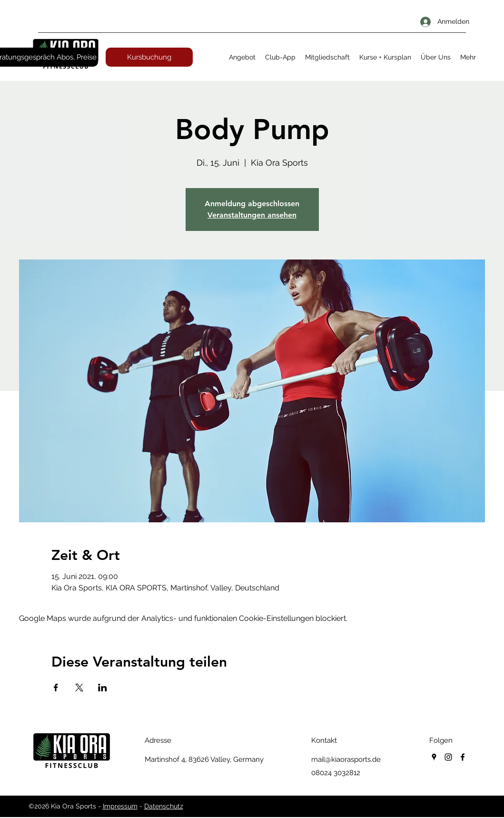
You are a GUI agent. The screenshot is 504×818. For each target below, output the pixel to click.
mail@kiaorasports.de (346, 759)
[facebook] (463, 757)
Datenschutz (164, 806)
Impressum (120, 806)
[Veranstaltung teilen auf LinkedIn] (103, 688)
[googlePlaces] (434, 757)
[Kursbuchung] (149, 57)
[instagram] (448, 757)
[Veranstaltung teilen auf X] (79, 688)
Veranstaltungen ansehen (252, 215)
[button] (242, 57)
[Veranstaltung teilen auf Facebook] (56, 688)
